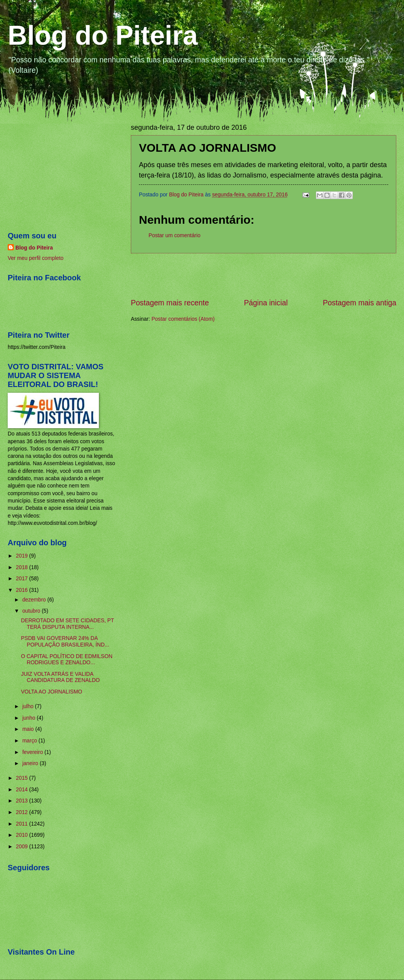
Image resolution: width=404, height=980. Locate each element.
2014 (23, 790)
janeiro (31, 763)
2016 (23, 590)
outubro (32, 611)
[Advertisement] (264, 275)
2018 (23, 567)
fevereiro (33, 752)
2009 (23, 847)
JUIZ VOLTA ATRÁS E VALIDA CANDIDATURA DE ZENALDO (60, 677)
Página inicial (266, 303)
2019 (23, 556)
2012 (23, 812)
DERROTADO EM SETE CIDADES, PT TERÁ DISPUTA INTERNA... (67, 624)
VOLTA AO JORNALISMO (51, 692)
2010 (23, 835)
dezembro (35, 600)
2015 (23, 778)
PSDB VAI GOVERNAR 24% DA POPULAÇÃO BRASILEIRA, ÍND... (65, 642)
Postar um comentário (174, 235)
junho (30, 718)
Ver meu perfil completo (36, 258)
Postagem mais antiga (360, 303)
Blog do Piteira (103, 35)
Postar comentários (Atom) (183, 319)
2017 (23, 579)
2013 (23, 801)
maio (29, 729)
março (30, 741)
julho (29, 706)
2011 (23, 824)
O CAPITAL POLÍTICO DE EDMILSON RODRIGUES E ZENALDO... (67, 660)
